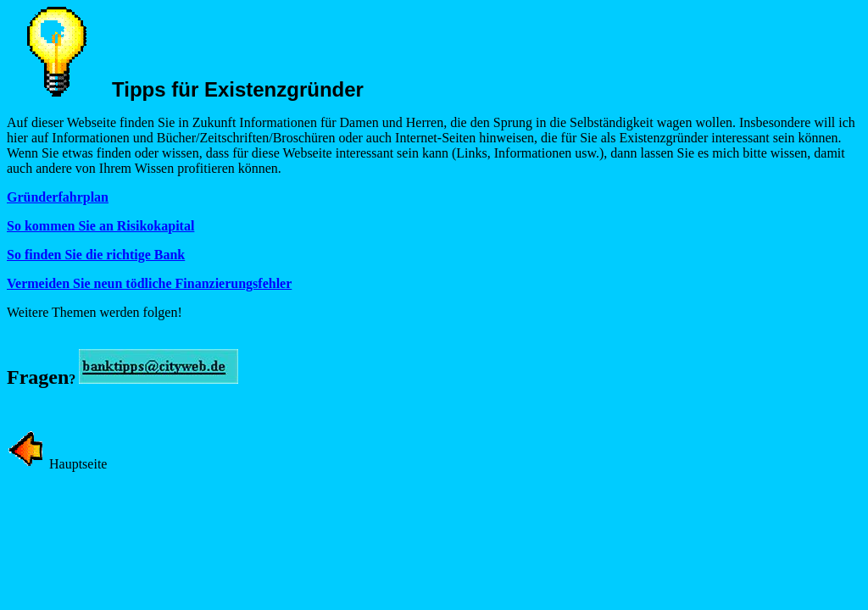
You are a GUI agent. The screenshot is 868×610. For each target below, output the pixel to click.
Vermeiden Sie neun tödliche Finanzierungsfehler (149, 283)
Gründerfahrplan (58, 197)
